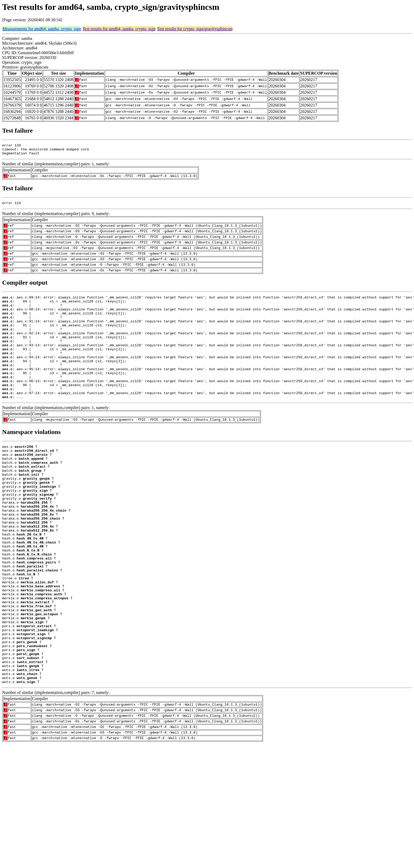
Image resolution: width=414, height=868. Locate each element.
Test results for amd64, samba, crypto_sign (119, 29)
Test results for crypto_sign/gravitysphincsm (195, 29)
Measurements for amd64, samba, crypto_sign (42, 29)
